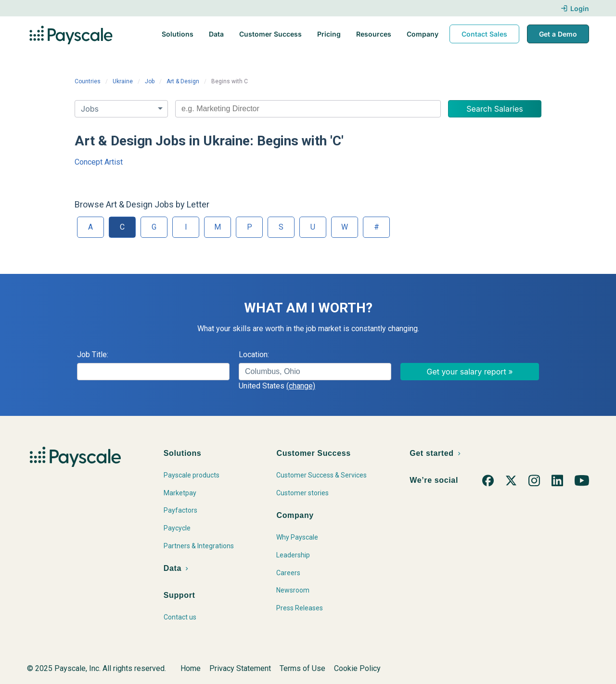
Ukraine (123, 81)
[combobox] (308, 109)
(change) (301, 386)
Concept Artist (99, 162)
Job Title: (93, 355)
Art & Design (183, 81)
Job (150, 81)
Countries (88, 81)
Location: (254, 355)
